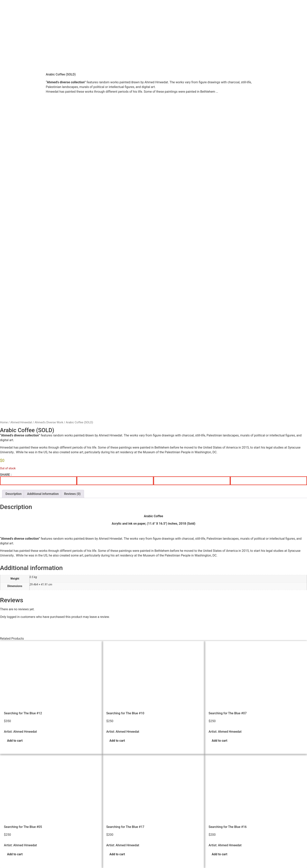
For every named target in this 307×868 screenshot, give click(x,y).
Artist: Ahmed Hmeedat (20, 620)
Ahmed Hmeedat (21, 311)
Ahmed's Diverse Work (49, 311)
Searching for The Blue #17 (125, 715)
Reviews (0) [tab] (72, 383)
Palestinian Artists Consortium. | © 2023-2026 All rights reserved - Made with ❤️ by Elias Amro (110, 864)
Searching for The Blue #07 (228, 602)
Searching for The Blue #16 (228, 715)
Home (4, 311)
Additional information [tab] (43, 383)
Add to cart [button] (15, 629)
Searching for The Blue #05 (23, 715)
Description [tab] (14, 383)
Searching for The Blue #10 (125, 602)
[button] (38, 369)
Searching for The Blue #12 (23, 602)
